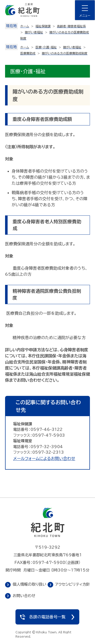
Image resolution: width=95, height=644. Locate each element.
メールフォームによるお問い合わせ (44, 458)
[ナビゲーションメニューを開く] (85, 10)
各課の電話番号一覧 (47, 617)
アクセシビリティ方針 (73, 584)
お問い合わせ (24, 596)
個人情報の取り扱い (30, 584)
